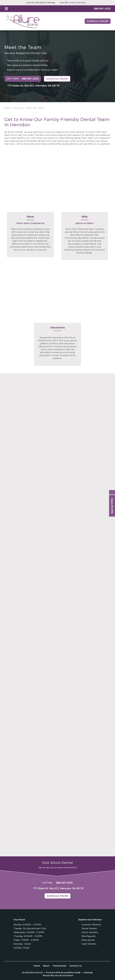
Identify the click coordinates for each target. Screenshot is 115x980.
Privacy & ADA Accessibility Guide (63, 973)
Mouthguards (88, 936)
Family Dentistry (90, 932)
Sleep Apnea (88, 940)
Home (8, 108)
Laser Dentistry (89, 944)
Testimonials (59, 966)
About (46, 966)
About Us (19, 108)
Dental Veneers (89, 929)
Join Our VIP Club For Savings (41, 3)
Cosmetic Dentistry (91, 925)
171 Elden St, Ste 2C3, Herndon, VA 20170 (33, 86)
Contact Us (75, 966)
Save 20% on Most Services (73, 3)
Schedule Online (98, 21)
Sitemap (88, 973)
